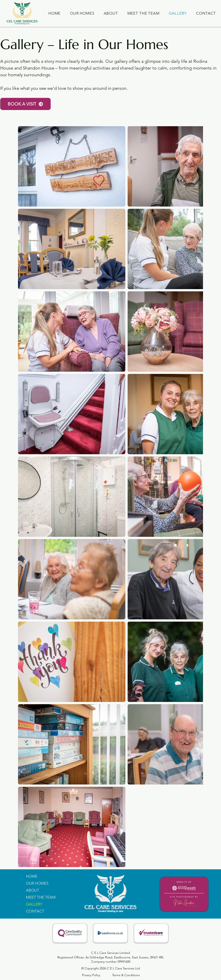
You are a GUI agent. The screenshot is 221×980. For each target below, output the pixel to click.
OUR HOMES (37, 883)
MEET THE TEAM (41, 897)
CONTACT (35, 911)
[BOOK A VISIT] (25, 104)
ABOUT (33, 890)
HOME (32, 876)
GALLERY (34, 904)
